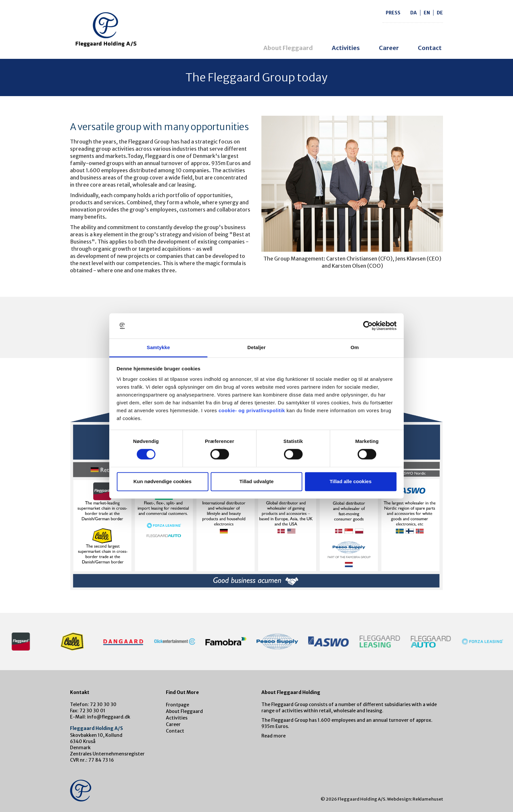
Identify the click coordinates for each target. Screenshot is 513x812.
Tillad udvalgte (257, 481)
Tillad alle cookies (350, 481)
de (440, 13)
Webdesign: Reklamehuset (415, 799)
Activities (346, 48)
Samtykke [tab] (159, 347)
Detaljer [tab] (256, 347)
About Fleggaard (288, 48)
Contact (430, 48)
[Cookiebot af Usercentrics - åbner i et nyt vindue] (368, 326)
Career (389, 48)
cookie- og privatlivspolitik (252, 410)
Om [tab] (354, 347)
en (427, 13)
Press (393, 13)
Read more (274, 736)
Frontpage (177, 705)
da (414, 13)
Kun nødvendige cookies (163, 481)
